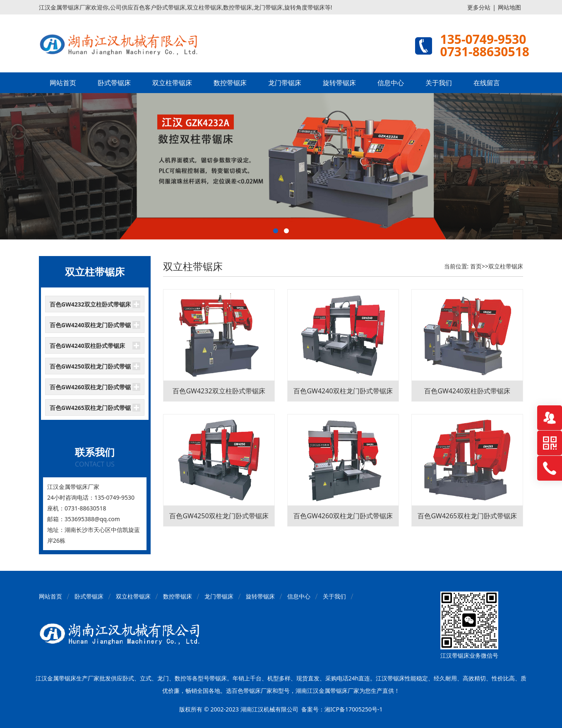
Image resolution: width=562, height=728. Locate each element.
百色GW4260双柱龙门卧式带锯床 (90, 389)
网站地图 (509, 7)
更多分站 (479, 7)
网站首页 (63, 83)
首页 (476, 266)
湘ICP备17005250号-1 (354, 709)
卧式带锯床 (114, 83)
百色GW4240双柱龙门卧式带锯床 (90, 327)
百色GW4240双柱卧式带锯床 (87, 346)
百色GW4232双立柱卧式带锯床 (90, 304)
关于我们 (439, 83)
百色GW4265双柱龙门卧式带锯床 (90, 410)
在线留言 (487, 83)
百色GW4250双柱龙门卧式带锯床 (90, 369)
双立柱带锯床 (172, 83)
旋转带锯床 (339, 83)
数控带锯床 (230, 83)
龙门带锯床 (285, 83)
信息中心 (391, 83)
